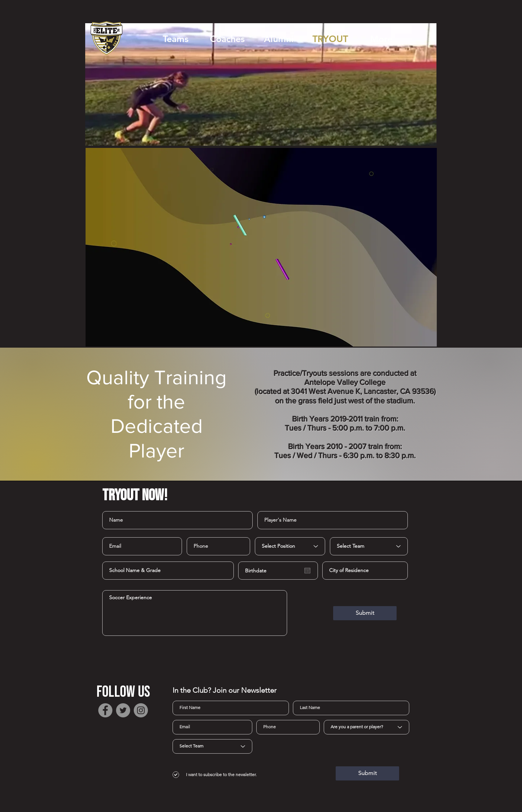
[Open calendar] (307, 571)
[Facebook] (105, 710)
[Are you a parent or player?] (366, 727)
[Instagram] (141, 710)
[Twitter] (123, 710)
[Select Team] (369, 546)
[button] (175, 39)
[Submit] (365, 613)
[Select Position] (290, 546)
